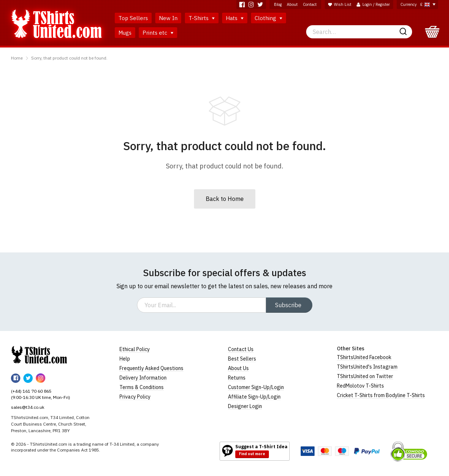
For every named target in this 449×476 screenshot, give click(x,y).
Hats (235, 18)
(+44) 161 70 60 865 (31, 391)
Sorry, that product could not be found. (69, 58)
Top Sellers (133, 18)
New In (168, 18)
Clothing (269, 18)
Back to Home (225, 199)
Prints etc (158, 33)
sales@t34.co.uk (28, 407)
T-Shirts (202, 18)
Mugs (125, 33)
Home (17, 58)
